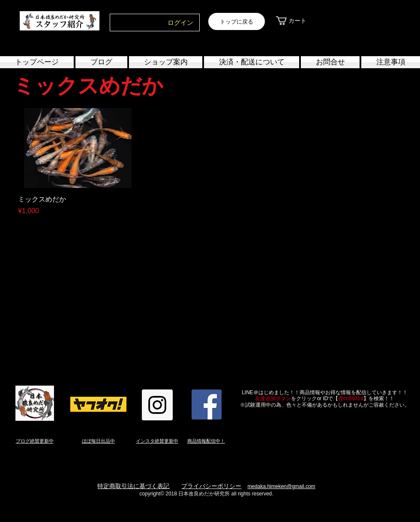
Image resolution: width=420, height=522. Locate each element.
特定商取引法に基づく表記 (133, 486)
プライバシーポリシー (211, 486)
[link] (297, 21)
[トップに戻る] (237, 21)
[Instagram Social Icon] (157, 405)
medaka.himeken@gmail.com (281, 486)
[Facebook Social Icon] (207, 404)
